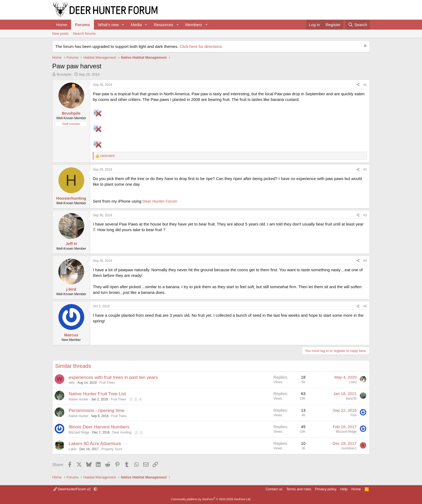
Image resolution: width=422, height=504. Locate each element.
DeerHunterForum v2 (72, 489)
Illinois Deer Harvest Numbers (99, 427)
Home (62, 25)
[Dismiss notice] (365, 46)
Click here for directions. (201, 46)
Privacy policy (326, 489)
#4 (365, 261)
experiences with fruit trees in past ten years (113, 377)
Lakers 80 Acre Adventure (95, 444)
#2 (365, 170)
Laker (73, 449)
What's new (108, 25)
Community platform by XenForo (211, 499)
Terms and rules (299, 489)
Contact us (274, 489)
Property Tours (112, 449)
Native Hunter (78, 399)
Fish (354, 415)
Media (136, 25)
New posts (60, 34)
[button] (123, 25)
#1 (365, 85)
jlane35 (351, 399)
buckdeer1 (349, 448)
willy (72, 383)
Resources (164, 25)
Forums (82, 25)
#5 (365, 306)
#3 (365, 215)
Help (344, 489)
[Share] (358, 85)
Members (194, 25)
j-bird (353, 382)
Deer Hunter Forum (160, 201)
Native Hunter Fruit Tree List (97, 394)
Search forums (84, 34)
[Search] (358, 25)
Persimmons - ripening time (96, 410)
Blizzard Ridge (79, 432)
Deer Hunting (122, 432)
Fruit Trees (107, 383)
